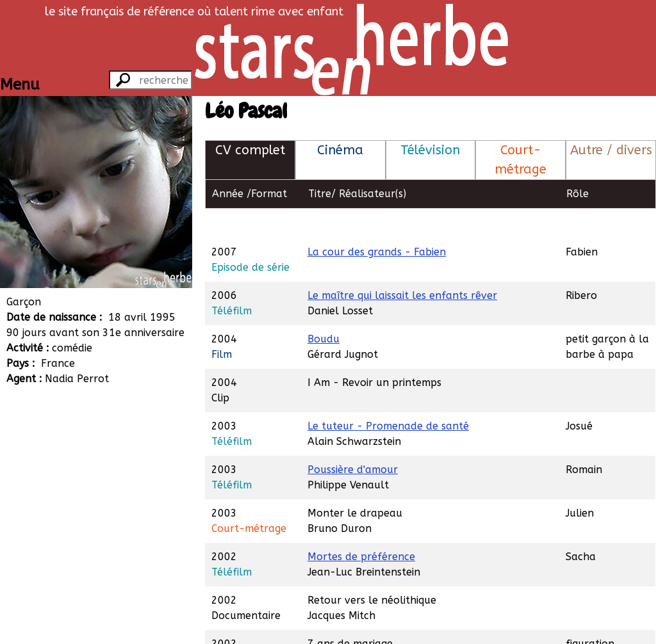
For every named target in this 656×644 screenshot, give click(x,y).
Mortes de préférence (361, 527)
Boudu (324, 310)
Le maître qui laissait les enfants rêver (402, 266)
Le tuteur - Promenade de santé (388, 397)
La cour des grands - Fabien (377, 222)
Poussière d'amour (353, 440)
